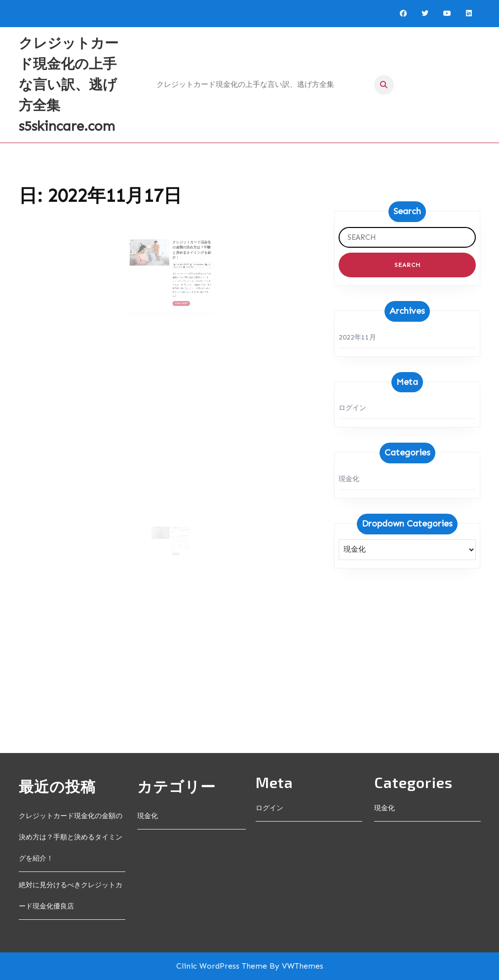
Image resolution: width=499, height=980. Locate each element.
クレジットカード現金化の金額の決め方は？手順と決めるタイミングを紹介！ (185, 253)
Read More (178, 291)
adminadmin (190, 264)
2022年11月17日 (179, 264)
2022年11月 (357, 337)
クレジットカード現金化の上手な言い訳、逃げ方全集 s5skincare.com (69, 85)
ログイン (352, 408)
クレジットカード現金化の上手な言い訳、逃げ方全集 (245, 84)
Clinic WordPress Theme (222, 966)
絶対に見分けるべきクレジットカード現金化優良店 (179, 537)
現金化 (349, 479)
